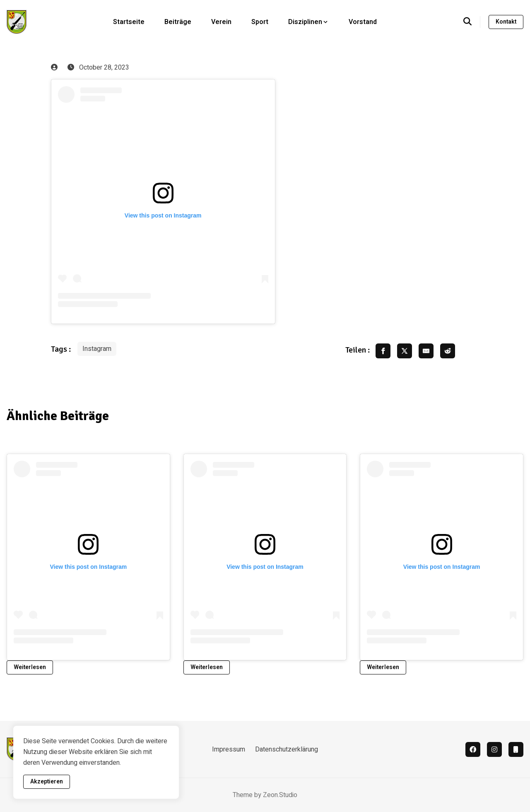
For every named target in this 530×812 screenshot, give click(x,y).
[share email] (426, 351)
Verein (221, 22)
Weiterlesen (30, 667)
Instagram (97, 349)
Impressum (229, 749)
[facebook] (473, 749)
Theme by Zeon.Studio (265, 795)
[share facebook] (383, 351)
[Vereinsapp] (516, 749)
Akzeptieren (47, 782)
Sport (260, 22)
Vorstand (363, 22)
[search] (472, 22)
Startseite (129, 22)
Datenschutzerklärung (287, 749)
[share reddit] (448, 351)
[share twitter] (405, 351)
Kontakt (506, 22)
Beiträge (178, 22)
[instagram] (494, 749)
